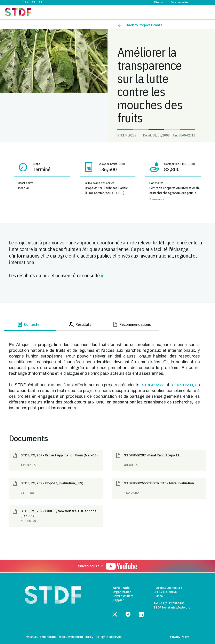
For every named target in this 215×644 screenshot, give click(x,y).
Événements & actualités (120, 12)
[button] (56, 460)
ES (40, 2)
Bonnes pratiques (165, 12)
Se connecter (180, 2)
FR (34, 2)
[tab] (30, 325)
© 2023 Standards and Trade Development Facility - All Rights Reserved (74, 637)
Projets (94, 12)
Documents (189, 12)
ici (103, 275)
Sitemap (159, 2)
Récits (145, 12)
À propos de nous (73, 12)
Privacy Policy (179, 637)
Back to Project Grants (144, 25)
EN (27, 2)
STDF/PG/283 (182, 385)
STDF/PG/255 (153, 385)
